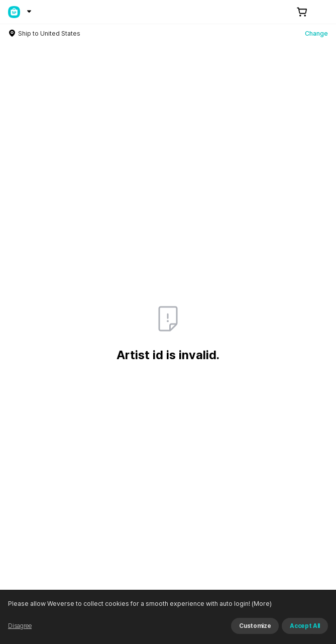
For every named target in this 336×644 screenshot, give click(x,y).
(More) (261, 604)
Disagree (20, 626)
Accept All (305, 626)
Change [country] (316, 33)
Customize (255, 626)
